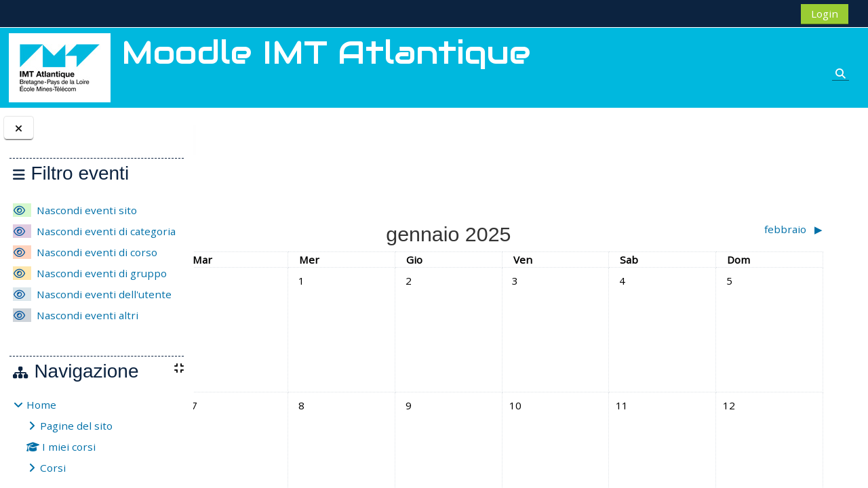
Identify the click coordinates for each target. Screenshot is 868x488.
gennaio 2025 (300, 140)
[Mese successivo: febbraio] (750, 229)
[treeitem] (96, 436)
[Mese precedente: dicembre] (297, 229)
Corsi (53, 468)
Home (41, 405)
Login (825, 14)
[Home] (60, 66)
